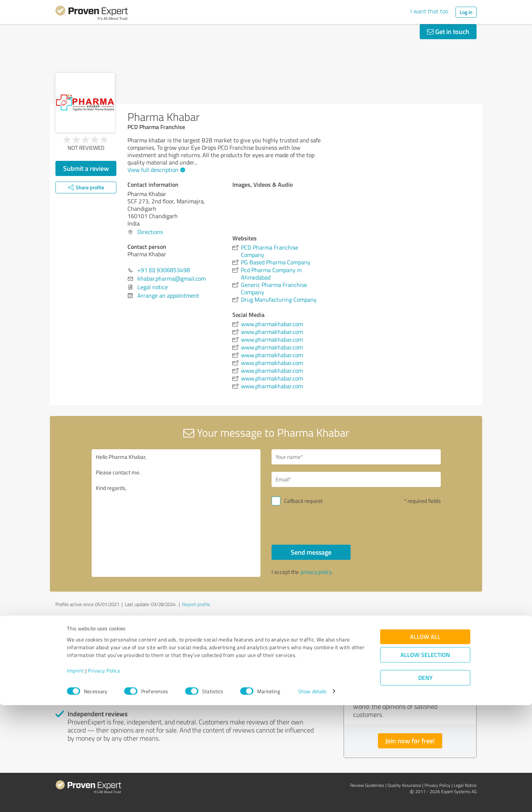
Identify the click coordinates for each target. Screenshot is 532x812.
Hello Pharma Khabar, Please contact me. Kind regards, (176, 513)
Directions (150, 232)
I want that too (429, 11)
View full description (155, 170)
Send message (311, 552)
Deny (425, 784)
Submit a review (86, 168)
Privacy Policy (104, 777)
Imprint (76, 777)
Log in (466, 12)
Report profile (196, 604)
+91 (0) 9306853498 (164, 270)
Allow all (425, 743)
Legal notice (153, 287)
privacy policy (316, 572)
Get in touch (448, 31)
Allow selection (425, 762)
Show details (312, 798)
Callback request (303, 501)
